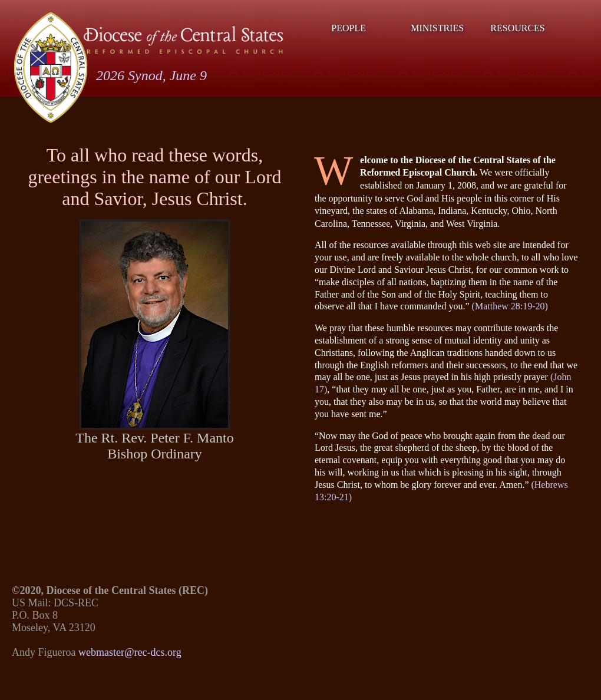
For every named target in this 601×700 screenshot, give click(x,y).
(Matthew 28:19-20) (510, 306)
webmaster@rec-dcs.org (130, 652)
